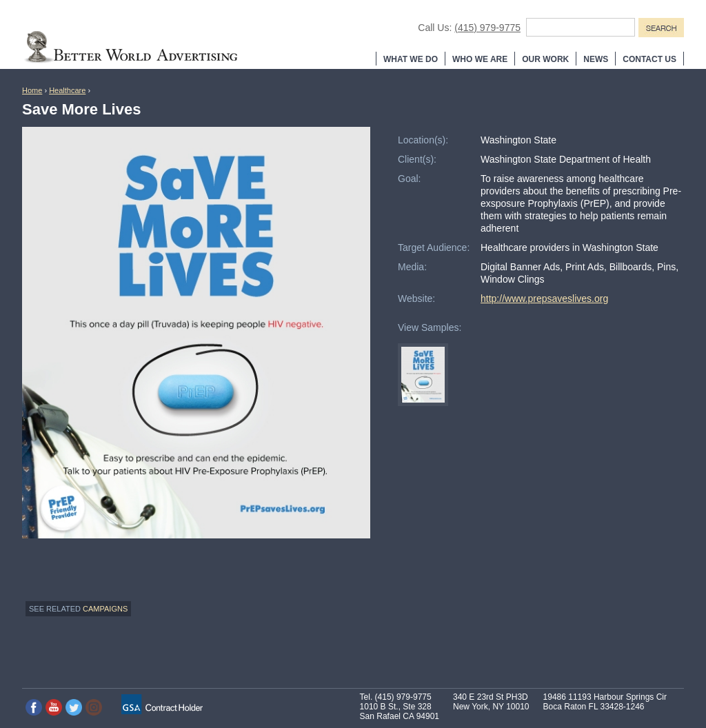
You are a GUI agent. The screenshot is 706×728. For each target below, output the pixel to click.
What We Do (411, 59)
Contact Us (649, 59)
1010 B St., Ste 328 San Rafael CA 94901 (400, 711)
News (596, 59)
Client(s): (417, 159)
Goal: (409, 179)
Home (32, 90)
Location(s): (423, 140)
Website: (416, 299)
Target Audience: (434, 247)
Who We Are (480, 59)
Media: (412, 267)
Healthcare (67, 90)
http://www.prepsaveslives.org (544, 299)
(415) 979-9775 (487, 28)
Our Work (545, 59)
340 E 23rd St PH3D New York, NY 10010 (491, 702)
